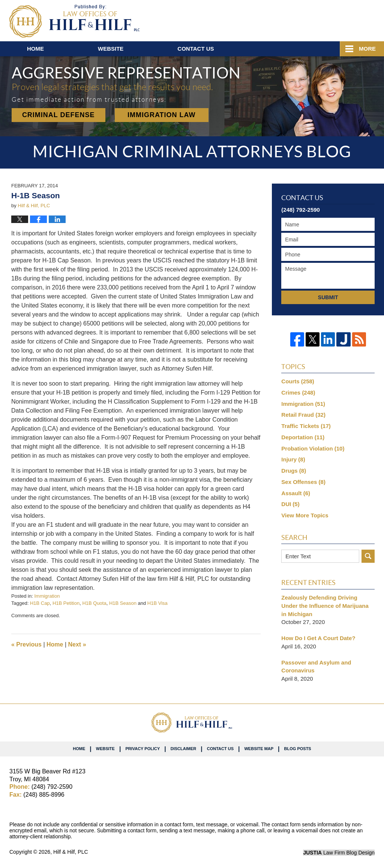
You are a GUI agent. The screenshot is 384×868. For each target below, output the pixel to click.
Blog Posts (298, 749)
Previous (26, 644)
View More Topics (305, 515)
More (367, 49)
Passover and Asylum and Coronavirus (316, 667)
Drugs (294, 471)
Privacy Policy (142, 749)
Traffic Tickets (306, 426)
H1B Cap (40, 603)
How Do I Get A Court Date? (318, 638)
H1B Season (123, 603)
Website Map (259, 749)
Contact (196, 49)
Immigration (47, 596)
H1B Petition (66, 603)
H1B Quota (94, 603)
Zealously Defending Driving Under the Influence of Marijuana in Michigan (325, 606)
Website (111, 49)
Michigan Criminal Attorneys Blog (74, 21)
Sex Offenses (303, 482)
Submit (328, 297)
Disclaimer (183, 749)
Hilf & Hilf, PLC (71, 852)
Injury (293, 459)
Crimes (298, 393)
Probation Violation (313, 448)
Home (35, 49)
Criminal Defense (58, 115)
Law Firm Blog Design (339, 853)
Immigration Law (162, 115)
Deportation (303, 437)
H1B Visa (157, 603)
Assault (296, 493)
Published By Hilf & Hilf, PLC (331, 19)
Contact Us (220, 749)
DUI (290, 504)
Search (368, 556)
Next (77, 644)
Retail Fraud (303, 415)
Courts (298, 381)
